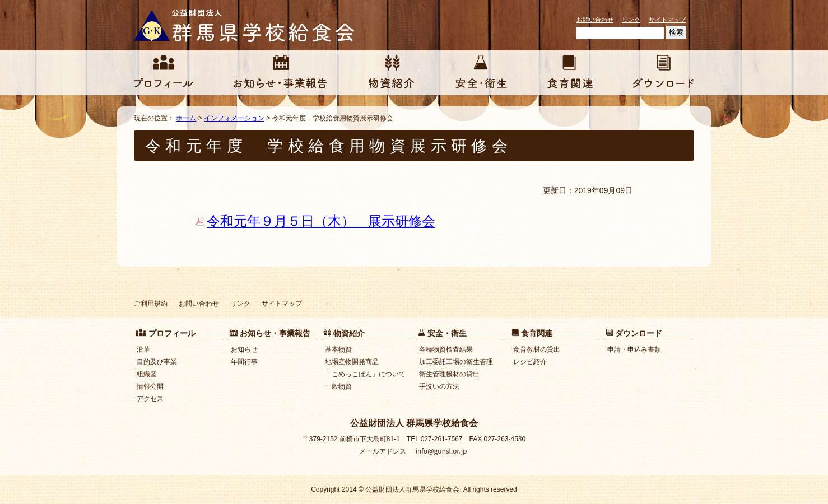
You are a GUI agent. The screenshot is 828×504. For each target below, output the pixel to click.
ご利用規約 (151, 304)
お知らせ (244, 349)
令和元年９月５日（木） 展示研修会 (321, 221)
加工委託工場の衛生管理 (456, 362)
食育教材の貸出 (537, 349)
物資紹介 (391, 73)
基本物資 (338, 349)
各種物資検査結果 (446, 349)
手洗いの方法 (439, 386)
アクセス (150, 399)
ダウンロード (664, 73)
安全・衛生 (481, 73)
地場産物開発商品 (352, 362)
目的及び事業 (157, 362)
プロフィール (163, 73)
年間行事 (244, 362)
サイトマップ (667, 20)
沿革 (143, 349)
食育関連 (570, 73)
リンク (631, 20)
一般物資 (338, 386)
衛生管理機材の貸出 (449, 374)
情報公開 (150, 386)
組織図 (147, 374)
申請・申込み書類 (634, 349)
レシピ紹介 (530, 362)
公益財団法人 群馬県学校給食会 (246, 25)
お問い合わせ (595, 20)
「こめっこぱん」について (365, 374)
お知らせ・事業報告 (280, 73)
